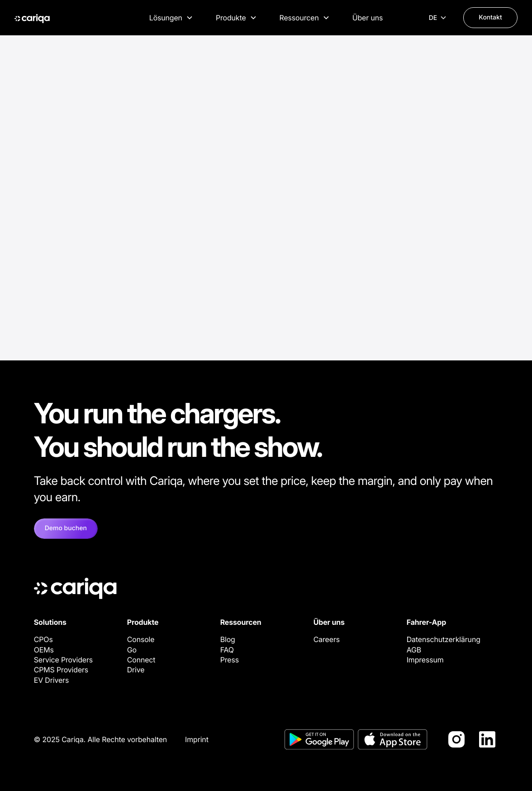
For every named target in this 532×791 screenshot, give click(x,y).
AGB (414, 650)
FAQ (227, 650)
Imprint (197, 739)
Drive (136, 670)
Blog (228, 639)
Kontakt (490, 17)
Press (230, 660)
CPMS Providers (61, 670)
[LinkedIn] (487, 739)
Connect (141, 660)
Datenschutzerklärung (444, 639)
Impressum (425, 660)
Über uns (368, 18)
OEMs (44, 650)
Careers (327, 639)
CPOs (43, 639)
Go (132, 650)
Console (141, 639)
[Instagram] (456, 739)
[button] (171, 18)
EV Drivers (52, 680)
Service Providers (63, 660)
